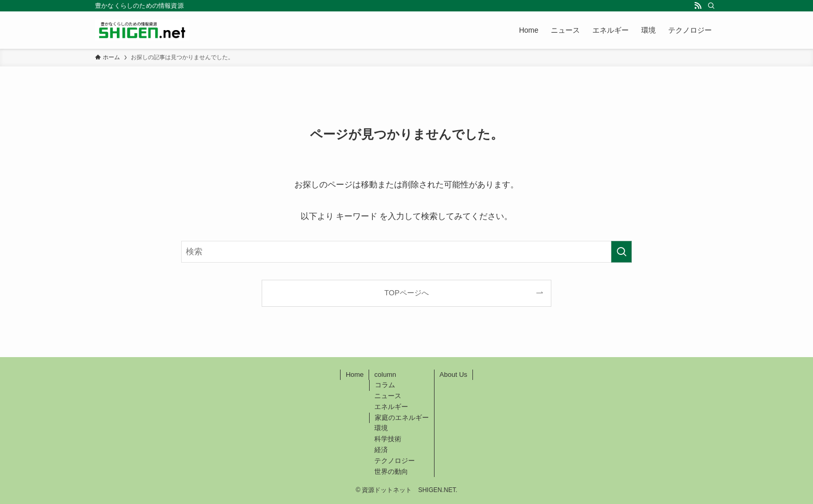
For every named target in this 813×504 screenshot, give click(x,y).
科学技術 (388, 439)
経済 (381, 450)
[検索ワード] (407, 252)
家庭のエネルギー (402, 418)
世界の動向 (391, 472)
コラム (385, 385)
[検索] (711, 6)
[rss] (698, 6)
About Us (453, 374)
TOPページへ (406, 293)
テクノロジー (395, 461)
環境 (381, 428)
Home (355, 374)
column (385, 374)
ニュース (388, 396)
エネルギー (391, 407)
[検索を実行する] (621, 252)
